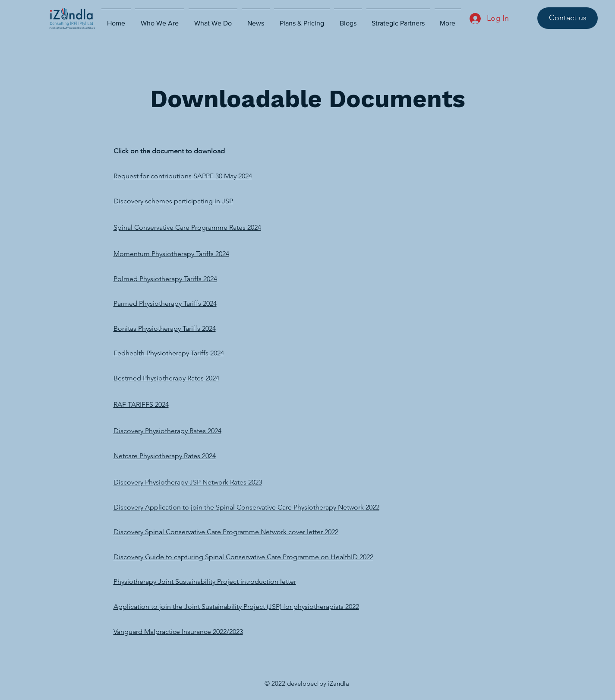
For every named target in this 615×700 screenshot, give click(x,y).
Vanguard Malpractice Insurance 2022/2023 (178, 632)
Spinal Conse (134, 227)
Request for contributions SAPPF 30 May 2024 (183, 176)
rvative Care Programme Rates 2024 (208, 227)
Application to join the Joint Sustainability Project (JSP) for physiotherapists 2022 (236, 607)
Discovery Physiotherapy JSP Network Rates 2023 (188, 482)
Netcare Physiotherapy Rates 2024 (165, 456)
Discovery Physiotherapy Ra (155, 431)
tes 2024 (209, 431)
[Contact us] (568, 18)
